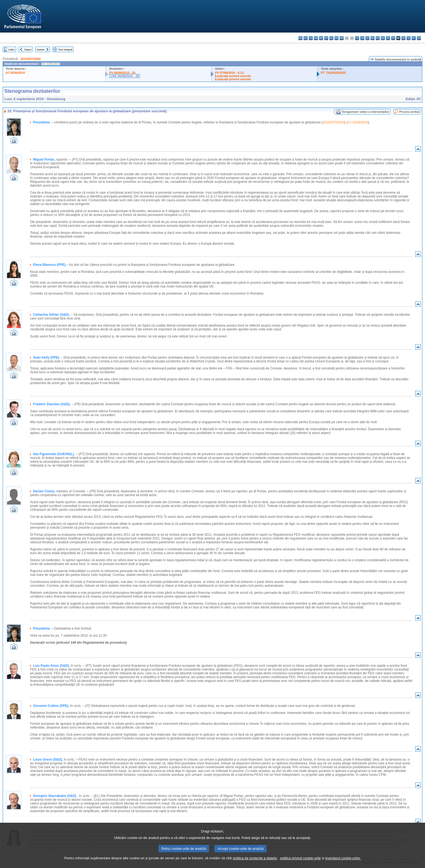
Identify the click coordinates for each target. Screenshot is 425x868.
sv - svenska (419, 38)
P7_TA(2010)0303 (333, 73)
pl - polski (388, 38)
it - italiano (357, 38)
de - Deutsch (321, 38)
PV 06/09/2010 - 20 (122, 73)
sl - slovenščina (409, 38)
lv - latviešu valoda (362, 38)
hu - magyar (373, 38)
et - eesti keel (326, 38)
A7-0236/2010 (15, 73)
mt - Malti (378, 38)
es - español (306, 38)
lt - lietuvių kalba (367, 38)
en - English (337, 38)
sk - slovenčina (403, 38)
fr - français (342, 38)
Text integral (65, 50)
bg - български (300, 38)
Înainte (41, 50)
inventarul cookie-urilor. (343, 858)
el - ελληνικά (331, 38)
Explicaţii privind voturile (233, 76)
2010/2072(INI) (30, 59)
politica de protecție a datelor (255, 858)
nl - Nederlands (383, 38)
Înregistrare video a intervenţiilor (366, 112)
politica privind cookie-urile (300, 858)
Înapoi (28, 50)
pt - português (393, 38)
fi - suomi (414, 38)
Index (12, 50)
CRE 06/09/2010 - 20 (125, 76)
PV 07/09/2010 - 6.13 (229, 73)
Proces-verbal (409, 112)
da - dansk (316, 38)
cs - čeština (311, 38)
